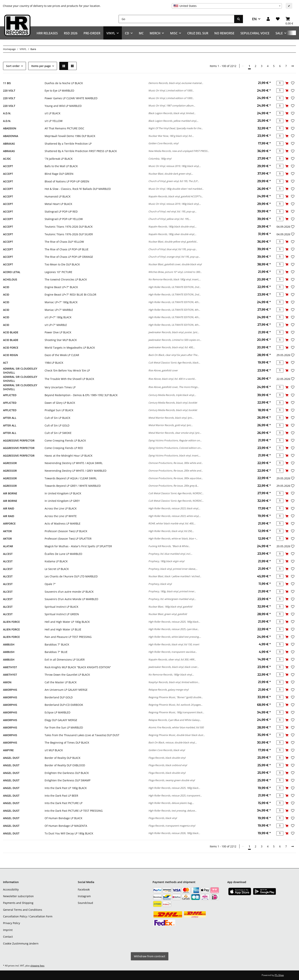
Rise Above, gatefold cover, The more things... (174, 387)
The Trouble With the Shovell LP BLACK (69, 379)
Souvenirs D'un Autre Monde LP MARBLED (71, 599)
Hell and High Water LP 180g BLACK (67, 622)
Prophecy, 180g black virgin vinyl (166, 561)
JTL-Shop (279, 975)
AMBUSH (9, 644)
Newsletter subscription (18, 896)
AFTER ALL (10, 418)
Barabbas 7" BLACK (57, 644)
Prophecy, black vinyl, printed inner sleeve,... (173, 569)
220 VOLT (9, 91)
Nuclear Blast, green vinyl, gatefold (168, 614)
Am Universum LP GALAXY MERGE (66, 690)
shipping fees (37, 966)
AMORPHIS (10, 690)
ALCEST (8, 554)
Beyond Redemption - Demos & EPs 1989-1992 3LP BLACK (81, 395)
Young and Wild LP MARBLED (63, 106)
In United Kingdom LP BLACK (63, 493)
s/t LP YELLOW (54, 121)
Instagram (84, 896)
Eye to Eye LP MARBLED (59, 91)
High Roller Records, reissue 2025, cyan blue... (174, 629)
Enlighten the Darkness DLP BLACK (67, 773)
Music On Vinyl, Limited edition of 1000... (171, 90)
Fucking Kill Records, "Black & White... (169, 546)
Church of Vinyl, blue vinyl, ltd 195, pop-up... (173, 249)
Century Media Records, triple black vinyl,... (172, 395)
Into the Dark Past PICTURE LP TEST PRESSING (74, 811)
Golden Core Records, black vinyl (167, 750)
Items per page (41, 66)
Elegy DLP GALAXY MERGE (61, 720)
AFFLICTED (10, 395)
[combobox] (227, 6)
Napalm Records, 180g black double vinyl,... (172, 226)
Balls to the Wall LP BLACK (61, 166)
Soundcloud (85, 903)
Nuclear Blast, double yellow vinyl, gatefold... (173, 242)
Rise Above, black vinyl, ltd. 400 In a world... (172, 379)
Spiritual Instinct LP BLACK (61, 607)
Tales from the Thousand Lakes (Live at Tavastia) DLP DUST (82, 735)
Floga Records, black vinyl (163, 818)
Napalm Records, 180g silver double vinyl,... (172, 234)
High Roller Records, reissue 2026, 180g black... (174, 833)
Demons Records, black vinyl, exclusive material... (176, 83)
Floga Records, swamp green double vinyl (172, 780)
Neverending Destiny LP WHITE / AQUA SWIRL (74, 463)
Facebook (84, 889)
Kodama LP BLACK (56, 561)
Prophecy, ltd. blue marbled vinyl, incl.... (170, 554)
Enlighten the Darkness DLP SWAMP (68, 780)
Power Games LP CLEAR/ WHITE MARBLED (71, 98)
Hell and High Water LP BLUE (63, 629)
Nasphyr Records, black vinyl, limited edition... (174, 682)
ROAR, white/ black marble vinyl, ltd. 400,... (172, 523)
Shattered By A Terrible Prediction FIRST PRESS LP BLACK (81, 151)
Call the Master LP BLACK (61, 682)
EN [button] (254, 19)
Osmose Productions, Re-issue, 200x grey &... (173, 486)
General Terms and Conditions (23, 910)
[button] (268, 19)
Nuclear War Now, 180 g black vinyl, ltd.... (171, 136)
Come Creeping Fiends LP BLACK (65, 440)
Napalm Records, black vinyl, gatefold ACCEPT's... (176, 196)
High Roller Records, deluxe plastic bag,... (171, 803)
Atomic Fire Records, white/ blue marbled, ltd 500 (176, 727)
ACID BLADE (11, 332)
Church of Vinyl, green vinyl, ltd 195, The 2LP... (174, 181)
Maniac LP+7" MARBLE (59, 310)
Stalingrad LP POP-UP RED (61, 212)
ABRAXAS (9, 144)
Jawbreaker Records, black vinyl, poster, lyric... (174, 332)
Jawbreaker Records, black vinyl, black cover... (174, 667)
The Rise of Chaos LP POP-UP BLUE (67, 249)
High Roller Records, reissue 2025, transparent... (175, 795)
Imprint (8, 930)
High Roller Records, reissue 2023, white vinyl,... (174, 516)
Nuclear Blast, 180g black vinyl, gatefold (170, 607)
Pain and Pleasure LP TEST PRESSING (68, 637)
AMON (7, 682)
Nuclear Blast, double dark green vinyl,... (171, 174)
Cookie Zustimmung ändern (21, 943)
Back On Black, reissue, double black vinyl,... (173, 742)
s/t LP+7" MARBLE (56, 325)
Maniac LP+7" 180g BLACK (61, 302)
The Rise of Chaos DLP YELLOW (64, 242)
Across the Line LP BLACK (61, 508)
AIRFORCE (9, 523)
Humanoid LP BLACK (58, 196)
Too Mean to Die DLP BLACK (62, 264)
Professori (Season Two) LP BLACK (66, 531)
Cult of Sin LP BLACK (57, 418)
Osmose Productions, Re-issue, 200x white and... (176, 471)
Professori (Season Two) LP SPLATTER (68, 539)
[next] (293, 66)
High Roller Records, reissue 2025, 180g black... (174, 622)
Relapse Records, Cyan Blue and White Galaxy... (175, 720)
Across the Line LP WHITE (61, 516)
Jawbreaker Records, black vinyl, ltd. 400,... (172, 347)
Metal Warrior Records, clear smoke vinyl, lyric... (175, 433)
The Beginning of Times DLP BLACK (67, 743)
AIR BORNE (10, 493)
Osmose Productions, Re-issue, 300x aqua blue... (176, 478)
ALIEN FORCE (11, 622)
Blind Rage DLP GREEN (59, 174)
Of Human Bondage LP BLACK (63, 818)
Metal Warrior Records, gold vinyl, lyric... (170, 425)
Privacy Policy (12, 923)
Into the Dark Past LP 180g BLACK (66, 788)
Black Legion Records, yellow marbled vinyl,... (173, 121)
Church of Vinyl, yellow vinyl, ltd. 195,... (170, 219)
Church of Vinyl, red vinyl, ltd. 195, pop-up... (172, 211)
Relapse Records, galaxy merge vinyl (168, 690)
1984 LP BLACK (54, 363)
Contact (8, 937)
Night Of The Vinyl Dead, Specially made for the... (176, 128)
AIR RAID (9, 508)
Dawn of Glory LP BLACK (60, 403)
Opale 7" (50, 584)
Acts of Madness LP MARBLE (63, 523)
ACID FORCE (11, 348)
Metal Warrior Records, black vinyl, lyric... (171, 418)
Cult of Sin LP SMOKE (58, 433)
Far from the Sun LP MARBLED (64, 727)
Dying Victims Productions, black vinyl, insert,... (174, 455)
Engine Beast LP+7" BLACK (61, 287)
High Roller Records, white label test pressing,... (175, 637)
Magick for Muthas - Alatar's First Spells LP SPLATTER (78, 546)
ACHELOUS (10, 279)
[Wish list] (278, 19)
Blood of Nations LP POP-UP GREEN (67, 181)
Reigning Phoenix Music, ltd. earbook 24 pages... (175, 705)
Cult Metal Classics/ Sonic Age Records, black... (174, 363)
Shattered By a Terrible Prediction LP (68, 144)
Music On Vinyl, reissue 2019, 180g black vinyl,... (175, 166)
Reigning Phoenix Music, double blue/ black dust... (177, 735)
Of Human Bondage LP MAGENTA (66, 826)
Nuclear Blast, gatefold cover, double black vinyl (175, 264)
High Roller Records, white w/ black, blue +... (173, 538)
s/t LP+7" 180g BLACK (58, 317)
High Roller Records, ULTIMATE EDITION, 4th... (174, 302)
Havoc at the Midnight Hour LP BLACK (69, 456)
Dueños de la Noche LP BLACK (64, 83)
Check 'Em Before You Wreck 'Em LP (67, 370)
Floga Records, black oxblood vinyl (168, 765)
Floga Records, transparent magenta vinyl (172, 826)
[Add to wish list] (292, 83)
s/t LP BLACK (53, 113)
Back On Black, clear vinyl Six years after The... (174, 355)
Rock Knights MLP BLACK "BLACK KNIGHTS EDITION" (78, 667)
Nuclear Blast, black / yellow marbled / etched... (175, 576)
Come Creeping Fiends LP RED (64, 448)
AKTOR (7, 531)
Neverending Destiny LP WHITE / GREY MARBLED (76, 471)
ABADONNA (11, 136)
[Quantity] (280, 83)
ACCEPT (8, 166)
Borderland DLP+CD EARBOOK (64, 705)
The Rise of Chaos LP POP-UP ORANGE (69, 257)
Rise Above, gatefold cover (163, 370)
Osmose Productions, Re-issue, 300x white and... (176, 463)
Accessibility (11, 889)
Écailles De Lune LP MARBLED (63, 554)
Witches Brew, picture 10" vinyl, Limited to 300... (175, 272)
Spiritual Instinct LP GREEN (62, 614)
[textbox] (227, 6)
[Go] (176, 19)
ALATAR (8, 546)
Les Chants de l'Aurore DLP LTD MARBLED (71, 576)
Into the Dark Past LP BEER (61, 796)
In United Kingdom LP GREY (62, 501)
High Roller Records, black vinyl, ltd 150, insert (174, 644)
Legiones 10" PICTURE (58, 272)
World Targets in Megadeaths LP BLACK (70, 348)
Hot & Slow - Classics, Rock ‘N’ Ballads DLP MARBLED (78, 189)
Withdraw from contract (150, 956)
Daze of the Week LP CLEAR (62, 355)
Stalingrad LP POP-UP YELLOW (64, 219)
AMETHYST (10, 667)
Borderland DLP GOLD (59, 697)
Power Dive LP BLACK (58, 332)
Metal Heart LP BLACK (58, 204)
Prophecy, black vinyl (160, 584)
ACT (6, 363)
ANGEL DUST (11, 758)
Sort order (13, 66)
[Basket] (289, 19)
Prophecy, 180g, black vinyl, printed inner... (172, 591)
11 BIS (7, 83)
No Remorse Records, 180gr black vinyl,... (171, 675)
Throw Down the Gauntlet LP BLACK (67, 675)
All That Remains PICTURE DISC (64, 128)
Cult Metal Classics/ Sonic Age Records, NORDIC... (176, 493)
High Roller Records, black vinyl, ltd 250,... (171, 531)
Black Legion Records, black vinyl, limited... (172, 113)
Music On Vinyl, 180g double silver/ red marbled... (176, 189)
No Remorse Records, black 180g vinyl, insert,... (174, 279)
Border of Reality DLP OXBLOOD (65, 765)
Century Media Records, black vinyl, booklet (173, 403)
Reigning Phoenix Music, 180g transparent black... (176, 712)
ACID (6, 287)
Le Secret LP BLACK (57, 569)
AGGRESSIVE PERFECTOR (19, 440)
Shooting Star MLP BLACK (61, 340)
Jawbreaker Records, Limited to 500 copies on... (175, 340)
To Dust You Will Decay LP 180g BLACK (69, 833)
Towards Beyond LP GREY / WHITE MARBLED (73, 486)
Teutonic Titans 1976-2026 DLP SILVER (69, 234)
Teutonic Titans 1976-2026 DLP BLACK (69, 227)
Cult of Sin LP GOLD (57, 425)
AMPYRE (8, 750)
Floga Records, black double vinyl (167, 758)
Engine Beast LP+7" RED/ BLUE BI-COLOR (70, 295)
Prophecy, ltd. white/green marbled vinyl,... (172, 599)
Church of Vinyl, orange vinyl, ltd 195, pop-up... (174, 257)
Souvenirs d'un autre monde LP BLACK (69, 592)
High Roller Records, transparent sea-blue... (173, 652)
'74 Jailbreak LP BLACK (59, 159)
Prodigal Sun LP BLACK (59, 410)
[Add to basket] (287, 83)
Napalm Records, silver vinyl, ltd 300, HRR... (172, 659)
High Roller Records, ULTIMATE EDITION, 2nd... (174, 287)
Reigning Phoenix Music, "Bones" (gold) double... (176, 697)
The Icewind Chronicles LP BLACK (66, 279)
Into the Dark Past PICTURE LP (63, 803)
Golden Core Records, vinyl (163, 143)
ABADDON (10, 128)
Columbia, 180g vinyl (160, 159)
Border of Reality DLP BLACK (63, 758)
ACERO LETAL (12, 272)
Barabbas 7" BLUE (56, 652)
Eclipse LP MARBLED (57, 712)
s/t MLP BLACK (54, 750)
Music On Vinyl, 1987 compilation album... (172, 106)
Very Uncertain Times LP (60, 387)
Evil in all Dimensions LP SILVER (65, 660)
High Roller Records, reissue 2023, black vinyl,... (174, 508)
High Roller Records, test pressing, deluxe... (172, 811)
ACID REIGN (10, 355)
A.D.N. (7, 113)
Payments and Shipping (18, 903)
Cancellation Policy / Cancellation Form (28, 916)
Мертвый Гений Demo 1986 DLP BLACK (70, 136)
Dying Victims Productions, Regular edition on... (175, 440)
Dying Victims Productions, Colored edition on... (175, 448)
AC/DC (7, 159)
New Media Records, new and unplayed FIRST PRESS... (179, 151)
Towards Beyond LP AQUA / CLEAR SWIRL (71, 478)
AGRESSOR (10, 463)
